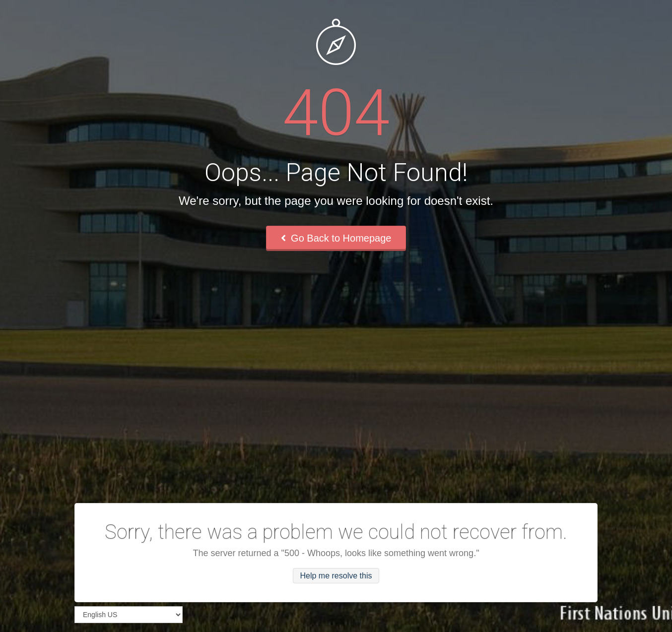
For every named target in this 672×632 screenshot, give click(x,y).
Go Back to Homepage (336, 238)
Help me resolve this (336, 576)
